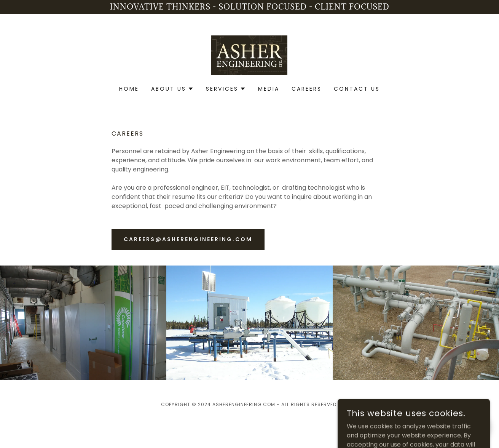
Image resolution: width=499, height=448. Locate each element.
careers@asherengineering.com (188, 239)
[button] (172, 89)
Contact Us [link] (357, 89)
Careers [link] (307, 89)
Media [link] (269, 89)
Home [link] (129, 89)
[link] (249, 55)
